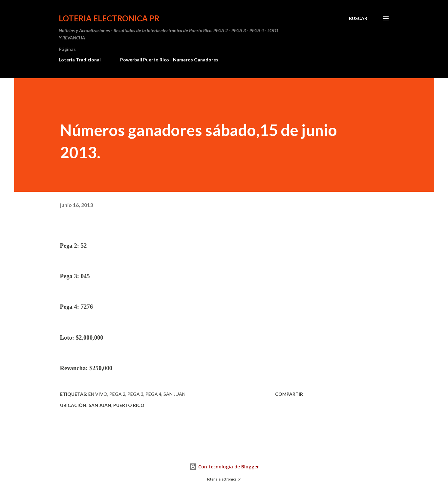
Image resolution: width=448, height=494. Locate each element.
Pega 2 (117, 394)
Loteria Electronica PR (109, 18)
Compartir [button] (289, 394)
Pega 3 (135, 394)
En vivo (98, 394)
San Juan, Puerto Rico (117, 405)
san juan (174, 394)
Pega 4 (153, 394)
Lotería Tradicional (80, 60)
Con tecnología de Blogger (224, 467)
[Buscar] (358, 18)
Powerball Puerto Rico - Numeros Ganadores (169, 60)
